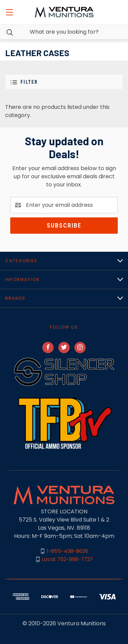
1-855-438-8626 (67, 551)
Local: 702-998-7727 (67, 559)
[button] (64, 82)
